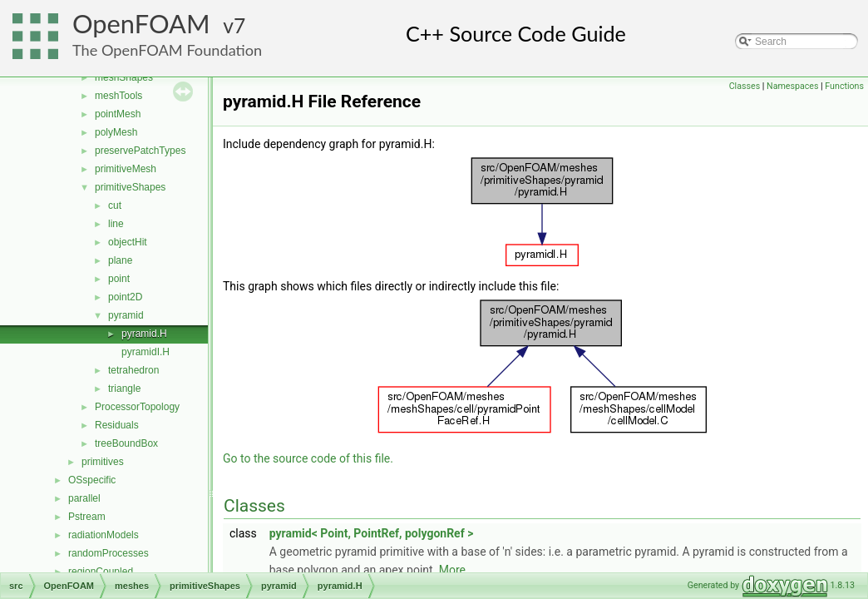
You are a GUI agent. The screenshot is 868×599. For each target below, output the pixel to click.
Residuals (117, 425)
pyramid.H (144, 334)
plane (120, 260)
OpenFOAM (141, 24)
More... (457, 570)
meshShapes (124, 77)
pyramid (126, 315)
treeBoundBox (126, 443)
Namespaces (792, 86)
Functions (844, 86)
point (119, 279)
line (116, 224)
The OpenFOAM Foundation (167, 50)
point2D (125, 297)
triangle (124, 389)
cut (115, 205)
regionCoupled (101, 572)
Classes (745, 86)
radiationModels (104, 535)
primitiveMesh (126, 169)
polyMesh (116, 132)
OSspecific (92, 480)
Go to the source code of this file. (308, 458)
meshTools (118, 96)
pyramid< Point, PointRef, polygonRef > (372, 533)
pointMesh (118, 114)
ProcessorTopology (137, 407)
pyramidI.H (145, 352)
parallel (84, 498)
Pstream (87, 517)
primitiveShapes (130, 187)
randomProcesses (108, 553)
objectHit (128, 242)
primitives (103, 462)
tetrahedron (133, 370)
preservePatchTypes (140, 151)
